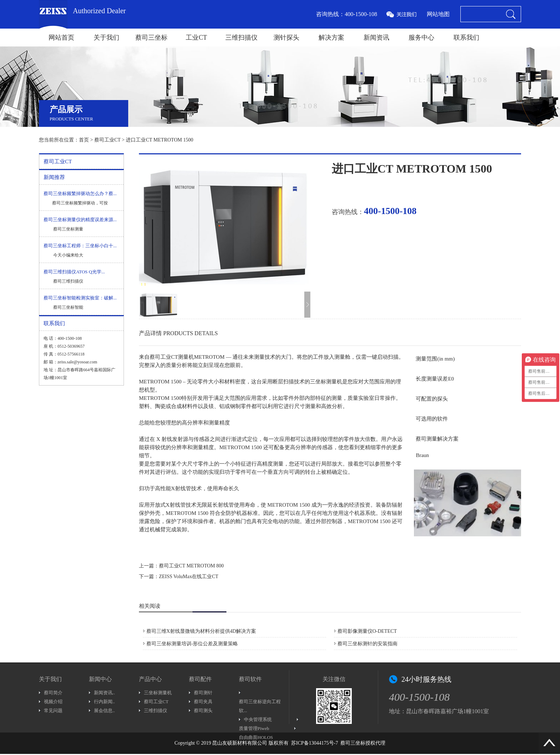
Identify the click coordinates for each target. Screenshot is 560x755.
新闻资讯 (376, 38)
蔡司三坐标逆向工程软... (260, 706)
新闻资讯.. (104, 693)
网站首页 (61, 38)
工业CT (196, 38)
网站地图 (438, 14)
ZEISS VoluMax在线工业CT (189, 577)
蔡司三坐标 (151, 38)
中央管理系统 (258, 719)
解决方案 (331, 38)
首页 (84, 140)
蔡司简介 (53, 693)
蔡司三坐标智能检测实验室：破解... (80, 298)
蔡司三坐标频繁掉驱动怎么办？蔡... (80, 193)
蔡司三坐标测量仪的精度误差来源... (80, 220)
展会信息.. (104, 711)
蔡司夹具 (203, 702)
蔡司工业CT (107, 140)
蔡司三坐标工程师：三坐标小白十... (80, 246)
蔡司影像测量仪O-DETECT (367, 631)
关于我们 (106, 38)
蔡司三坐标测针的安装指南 (367, 644)
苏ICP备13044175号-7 (314, 743)
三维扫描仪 (241, 38)
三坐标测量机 (158, 693)
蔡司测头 (203, 711)
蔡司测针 (203, 693)
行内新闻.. (104, 702)
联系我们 (466, 38)
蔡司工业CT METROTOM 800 (191, 566)
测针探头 (286, 38)
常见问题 (53, 711)
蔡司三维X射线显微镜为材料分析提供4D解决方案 (201, 631)
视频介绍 (53, 702)
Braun (422, 455)
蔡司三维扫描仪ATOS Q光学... (74, 272)
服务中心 (421, 38)
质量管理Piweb (254, 728)
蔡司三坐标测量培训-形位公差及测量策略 (192, 644)
